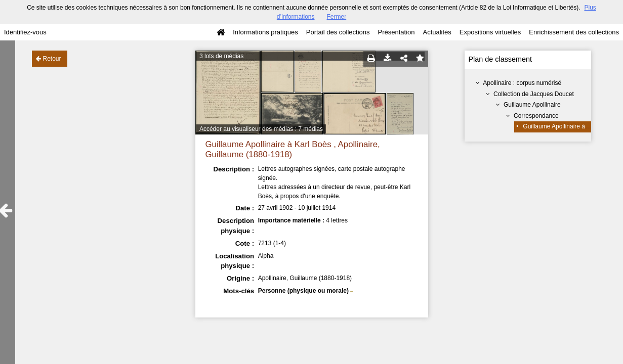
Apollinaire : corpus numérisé (522, 83)
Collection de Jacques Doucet (534, 94)
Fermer (337, 17)
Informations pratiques (265, 32)
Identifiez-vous (25, 32)
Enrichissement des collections (574, 32)
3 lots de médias (221, 56)
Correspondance (536, 116)
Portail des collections (338, 32)
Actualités (437, 32)
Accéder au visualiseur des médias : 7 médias (261, 129)
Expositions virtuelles (490, 32)
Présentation (396, 32)
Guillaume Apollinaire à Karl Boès (568, 126)
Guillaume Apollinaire (532, 105)
